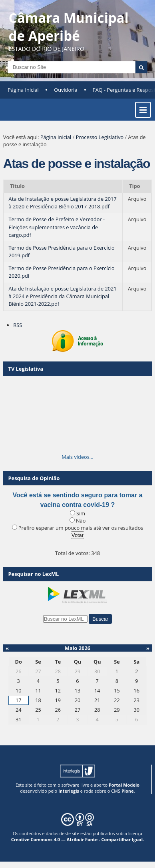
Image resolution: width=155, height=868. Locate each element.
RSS (18, 325)
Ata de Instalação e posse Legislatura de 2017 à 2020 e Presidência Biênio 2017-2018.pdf (63, 203)
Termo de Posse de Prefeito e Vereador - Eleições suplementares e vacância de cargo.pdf (57, 227)
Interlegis (69, 791)
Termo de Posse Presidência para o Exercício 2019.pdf (62, 251)
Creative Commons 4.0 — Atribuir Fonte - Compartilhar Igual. (78, 839)
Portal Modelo (124, 785)
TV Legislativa (26, 369)
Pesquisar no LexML (34, 574)
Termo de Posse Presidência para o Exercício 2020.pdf (62, 272)
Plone (128, 791)
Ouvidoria (66, 90)
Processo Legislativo (100, 137)
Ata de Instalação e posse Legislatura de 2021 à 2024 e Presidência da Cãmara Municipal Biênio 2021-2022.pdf (63, 296)
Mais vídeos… (77, 457)
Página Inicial (23, 90)
